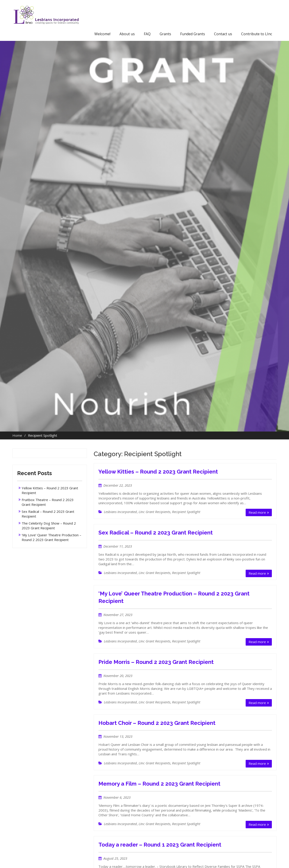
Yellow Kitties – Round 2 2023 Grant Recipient (158, 472)
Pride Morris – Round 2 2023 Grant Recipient (156, 662)
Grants (165, 34)
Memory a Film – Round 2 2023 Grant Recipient (159, 784)
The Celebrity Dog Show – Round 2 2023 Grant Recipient (49, 526)
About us (127, 34)
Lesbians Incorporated (120, 512)
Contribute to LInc (257, 34)
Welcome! (102, 34)
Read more (257, 512)
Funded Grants (193, 34)
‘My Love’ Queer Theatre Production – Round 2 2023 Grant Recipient (51, 537)
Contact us (223, 34)
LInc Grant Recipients (154, 512)
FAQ (147, 34)
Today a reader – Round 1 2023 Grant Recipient (160, 845)
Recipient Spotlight (186, 512)
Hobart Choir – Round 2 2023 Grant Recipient (157, 723)
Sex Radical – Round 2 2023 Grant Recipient (156, 533)
